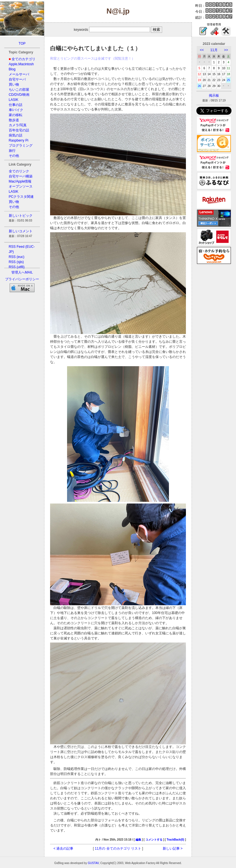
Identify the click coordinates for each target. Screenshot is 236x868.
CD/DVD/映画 (19, 95)
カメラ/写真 (18, 125)
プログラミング (21, 146)
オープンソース (21, 186)
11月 (214, 50)
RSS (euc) (17, 257)
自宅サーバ (17, 79)
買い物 (14, 84)
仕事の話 (16, 105)
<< (202, 50)
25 (229, 80)
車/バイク (16, 110)
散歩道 (14, 120)
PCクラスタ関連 (21, 197)
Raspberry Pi (19, 140)
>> (226, 50)
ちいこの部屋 (19, 90)
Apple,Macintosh (21, 64)
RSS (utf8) (17, 267)
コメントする (154, 840)
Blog (12, 69)
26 (199, 86)
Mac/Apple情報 (20, 181)
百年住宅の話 (19, 130)
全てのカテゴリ (23, 59)
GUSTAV (93, 863)
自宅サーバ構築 (21, 176)
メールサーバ (19, 74)
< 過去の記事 (63, 849)
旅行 (12, 151)
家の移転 (16, 115)
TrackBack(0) (175, 840)
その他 (14, 156)
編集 (138, 840)
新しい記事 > (173, 849)
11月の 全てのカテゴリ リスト (118, 849)
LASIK (14, 100)
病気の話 (16, 135)
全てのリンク (19, 171)
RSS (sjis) (16, 262)
